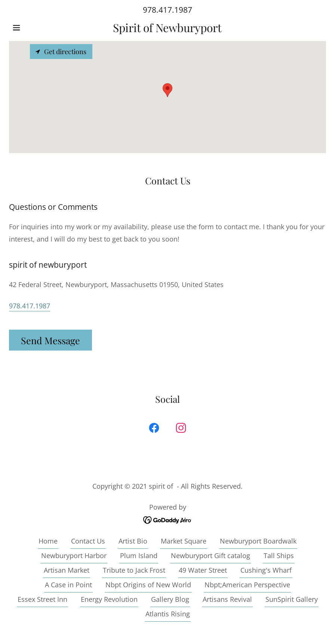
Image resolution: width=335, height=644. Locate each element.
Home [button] (48, 541)
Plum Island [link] (139, 556)
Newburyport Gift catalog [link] (210, 556)
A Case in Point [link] (68, 585)
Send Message (50, 340)
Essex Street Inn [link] (42, 599)
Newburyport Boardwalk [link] (258, 541)
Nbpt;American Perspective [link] (247, 585)
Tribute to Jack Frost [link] (134, 570)
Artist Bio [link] (133, 541)
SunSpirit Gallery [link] (292, 599)
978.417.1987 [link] (167, 10)
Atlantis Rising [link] (168, 614)
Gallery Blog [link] (170, 599)
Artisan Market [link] (67, 570)
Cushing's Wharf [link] (266, 570)
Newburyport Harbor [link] (74, 556)
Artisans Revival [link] (227, 599)
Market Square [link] (184, 541)
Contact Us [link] (88, 541)
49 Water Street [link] (203, 570)
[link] (167, 29)
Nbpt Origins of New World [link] (148, 585)
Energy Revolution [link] (109, 599)
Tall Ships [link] (279, 556)
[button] (33, 28)
